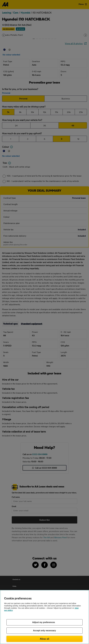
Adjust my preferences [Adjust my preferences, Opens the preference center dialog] (44, 622)
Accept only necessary (45, 631)
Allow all (45, 639)
